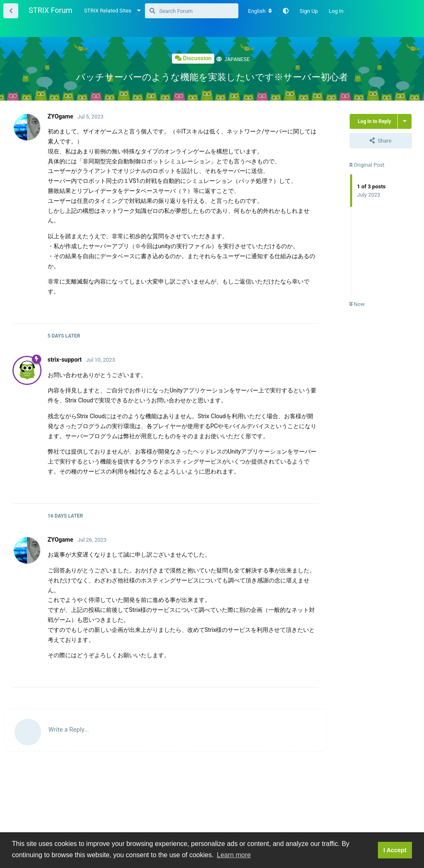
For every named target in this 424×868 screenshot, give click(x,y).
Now (357, 304)
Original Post (367, 164)
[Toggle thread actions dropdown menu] (405, 121)
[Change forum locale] (260, 11)
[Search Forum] (192, 11)
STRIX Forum (50, 10)
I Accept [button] (395, 850)
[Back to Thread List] (11, 11)
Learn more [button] (234, 855)
